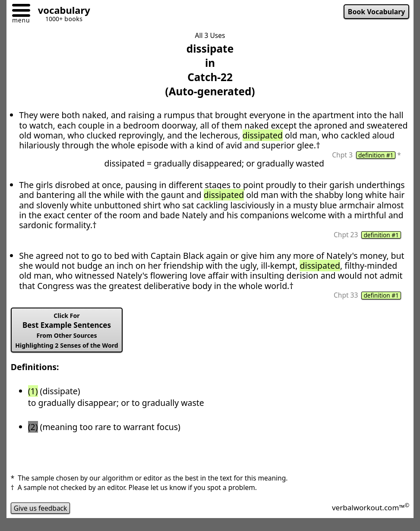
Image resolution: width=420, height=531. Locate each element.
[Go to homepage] (61, 11)
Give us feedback (41, 508)
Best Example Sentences (67, 330)
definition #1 (376, 155)
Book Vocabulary (377, 12)
